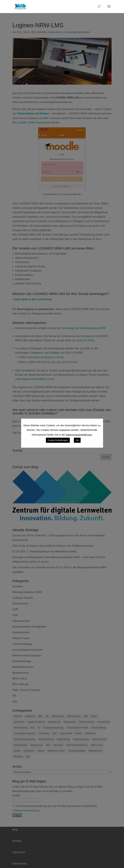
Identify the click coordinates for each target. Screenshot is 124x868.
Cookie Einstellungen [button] (58, 440)
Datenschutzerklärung (79, 435)
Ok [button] (77, 440)
